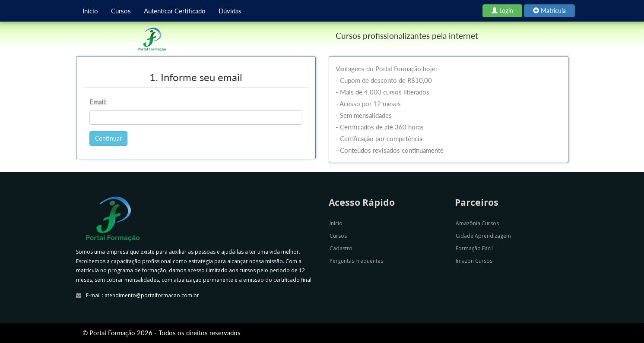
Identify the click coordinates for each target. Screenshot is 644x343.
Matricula (549, 11)
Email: (98, 102)
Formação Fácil (474, 248)
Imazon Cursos (474, 261)
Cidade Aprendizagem (483, 236)
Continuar (108, 138)
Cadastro (341, 248)
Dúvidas (230, 11)
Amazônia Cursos (477, 223)
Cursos (121, 11)
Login (502, 11)
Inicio (90, 11)
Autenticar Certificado (175, 11)
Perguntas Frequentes (356, 261)
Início (336, 223)
